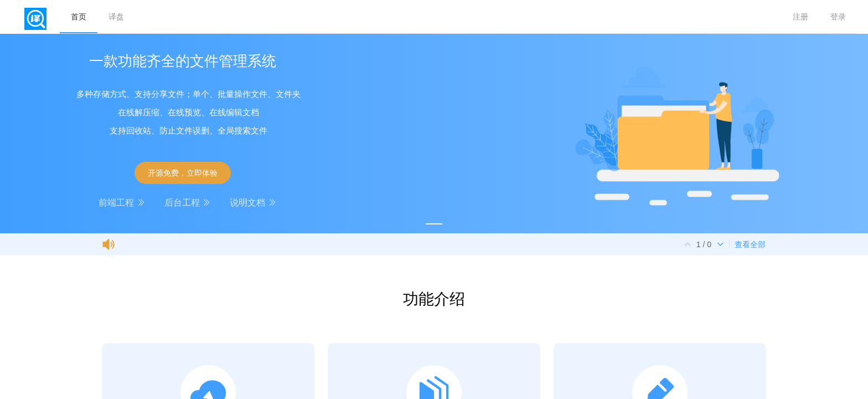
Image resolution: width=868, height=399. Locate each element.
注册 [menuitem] (800, 17)
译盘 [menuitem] (116, 17)
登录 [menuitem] (838, 17)
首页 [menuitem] (79, 17)
